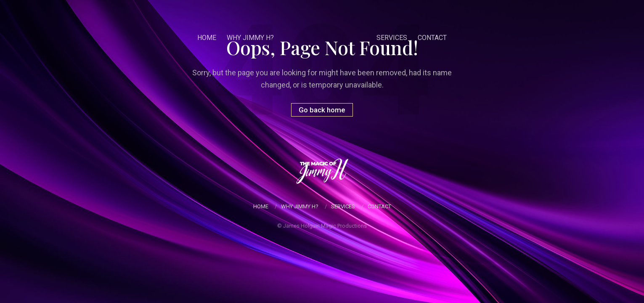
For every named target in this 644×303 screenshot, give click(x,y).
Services (392, 38)
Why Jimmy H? (250, 38)
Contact (432, 38)
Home (207, 38)
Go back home (322, 110)
